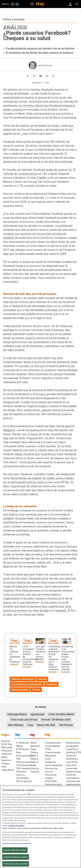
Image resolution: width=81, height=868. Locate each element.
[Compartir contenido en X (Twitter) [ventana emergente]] (34, 75)
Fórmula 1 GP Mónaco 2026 (56, 720)
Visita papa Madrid (17, 714)
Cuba (30, 725)
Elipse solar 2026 (46, 725)
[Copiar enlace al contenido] (53, 75)
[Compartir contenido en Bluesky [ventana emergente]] (40, 75)
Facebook (47, 90)
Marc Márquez (16, 725)
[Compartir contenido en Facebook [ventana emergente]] (28, 75)
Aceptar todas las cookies (15, 853)
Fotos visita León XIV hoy (24, 720)
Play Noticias (66, 725)
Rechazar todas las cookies (16, 860)
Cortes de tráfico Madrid (61, 714)
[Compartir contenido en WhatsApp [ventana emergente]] (47, 75)
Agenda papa (37, 714)
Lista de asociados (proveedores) (17, 847)
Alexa (19, 454)
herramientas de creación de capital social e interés (42, 478)
